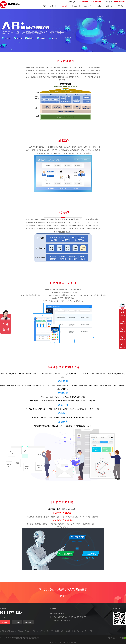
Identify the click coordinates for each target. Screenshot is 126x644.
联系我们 (121, 6)
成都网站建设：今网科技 (117, 638)
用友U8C (35, 631)
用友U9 (21, 631)
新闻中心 (99, 6)
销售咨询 (5, 622)
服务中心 (110, 6)
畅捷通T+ (77, 631)
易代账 (43, 631)
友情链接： (4, 631)
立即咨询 (63, 596)
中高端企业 (76, 6)
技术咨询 (17, 622)
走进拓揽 (53, 6)
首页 (44, 6)
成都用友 (69, 631)
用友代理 (50, 631)
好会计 (91, 631)
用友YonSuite (12, 631)
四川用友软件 (59, 631)
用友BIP (28, 631)
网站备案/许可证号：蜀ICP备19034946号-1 (63, 643)
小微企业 (64, 6)
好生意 (84, 631)
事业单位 (88, 6)
